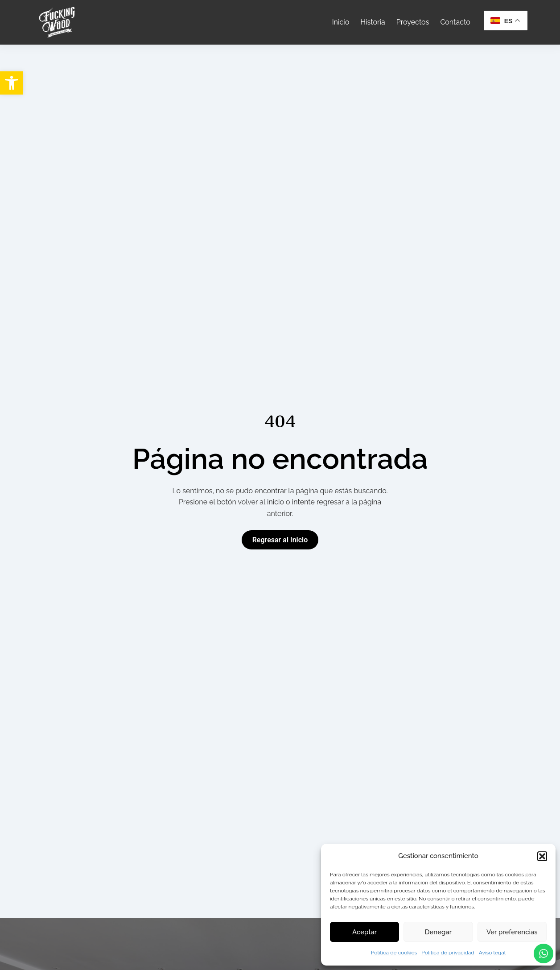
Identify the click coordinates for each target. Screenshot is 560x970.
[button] (12, 83)
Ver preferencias (512, 932)
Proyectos (413, 22)
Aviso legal (492, 953)
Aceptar (364, 932)
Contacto (455, 22)
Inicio (341, 22)
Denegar (438, 932)
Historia (373, 22)
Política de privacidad (448, 953)
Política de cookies (394, 953)
